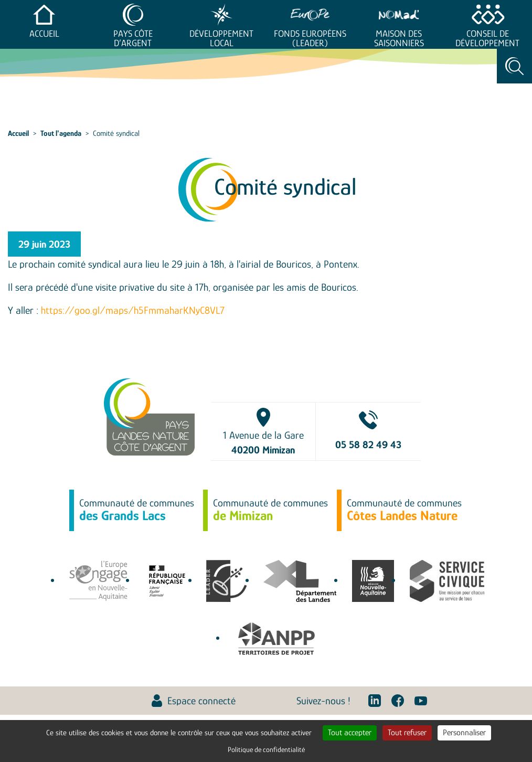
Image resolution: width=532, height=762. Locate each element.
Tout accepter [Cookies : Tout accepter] (350, 733)
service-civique (447, 581)
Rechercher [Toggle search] (514, 66)
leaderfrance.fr (227, 581)
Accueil (44, 34)
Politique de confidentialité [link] (266, 749)
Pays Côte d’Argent (133, 38)
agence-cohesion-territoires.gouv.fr (167, 581)
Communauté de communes (137, 510)
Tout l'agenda (61, 133)
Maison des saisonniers (399, 38)
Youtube (421, 701)
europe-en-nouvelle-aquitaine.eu (98, 581)
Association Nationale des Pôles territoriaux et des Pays (276, 639)
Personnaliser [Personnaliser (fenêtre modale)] (464, 733)
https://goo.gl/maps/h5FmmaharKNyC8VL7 (133, 310)
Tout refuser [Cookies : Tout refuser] (407, 733)
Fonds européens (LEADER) (310, 38)
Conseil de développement (487, 38)
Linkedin (375, 701)
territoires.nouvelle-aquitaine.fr (373, 581)
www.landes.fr (300, 581)
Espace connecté (201, 701)
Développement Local (221, 38)
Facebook (398, 701)
